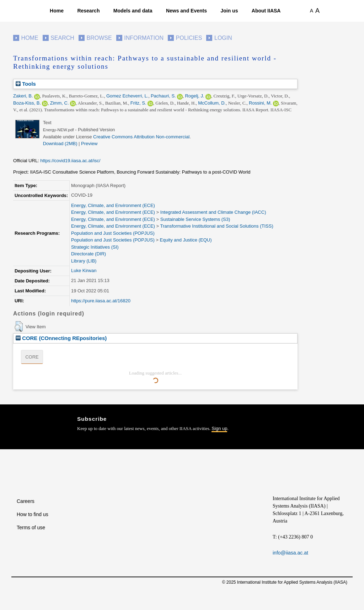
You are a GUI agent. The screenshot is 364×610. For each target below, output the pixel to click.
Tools (26, 84)
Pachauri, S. (163, 96)
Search (62, 38)
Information (144, 38)
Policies (189, 38)
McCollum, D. (212, 103)
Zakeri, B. (23, 96)
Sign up (219, 428)
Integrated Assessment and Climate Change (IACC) (213, 212)
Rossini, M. (260, 103)
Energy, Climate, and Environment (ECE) (113, 205)
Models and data (133, 11)
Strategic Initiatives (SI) (95, 247)
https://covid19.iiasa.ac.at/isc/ (70, 161)
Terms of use (31, 527)
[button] (19, 327)
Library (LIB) (84, 261)
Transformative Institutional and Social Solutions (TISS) (217, 226)
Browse (99, 38)
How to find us (33, 514)
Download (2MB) (60, 144)
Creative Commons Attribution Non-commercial (141, 137)
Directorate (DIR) (89, 254)
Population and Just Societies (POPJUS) (113, 233)
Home (57, 11)
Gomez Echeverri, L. (127, 96)
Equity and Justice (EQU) (186, 240)
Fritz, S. (138, 103)
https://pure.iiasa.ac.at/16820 (101, 301)
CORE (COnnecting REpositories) (61, 338)
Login (223, 38)
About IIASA (266, 11)
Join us (229, 11)
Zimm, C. (60, 103)
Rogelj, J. (194, 96)
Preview (89, 144)
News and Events (186, 11)
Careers (26, 501)
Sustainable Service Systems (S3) (195, 219)
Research (88, 11)
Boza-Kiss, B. (27, 103)
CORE (32, 357)
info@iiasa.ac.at (290, 553)
